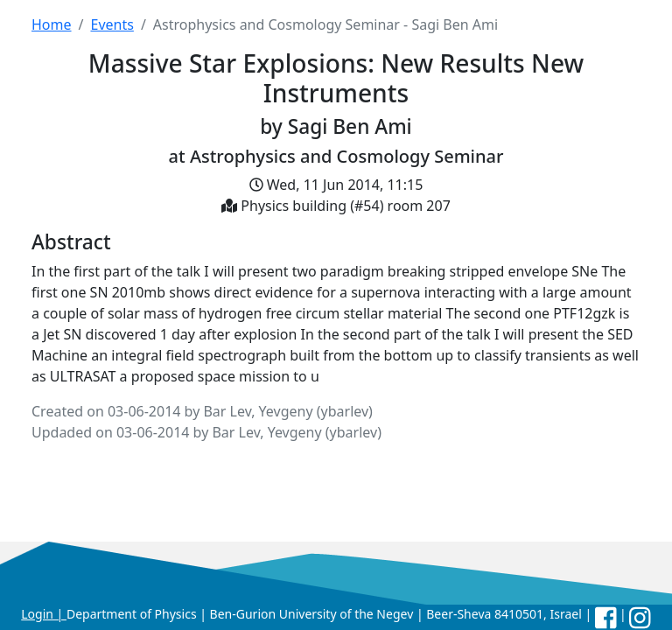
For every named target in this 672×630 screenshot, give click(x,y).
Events (112, 24)
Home (52, 24)
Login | (44, 614)
